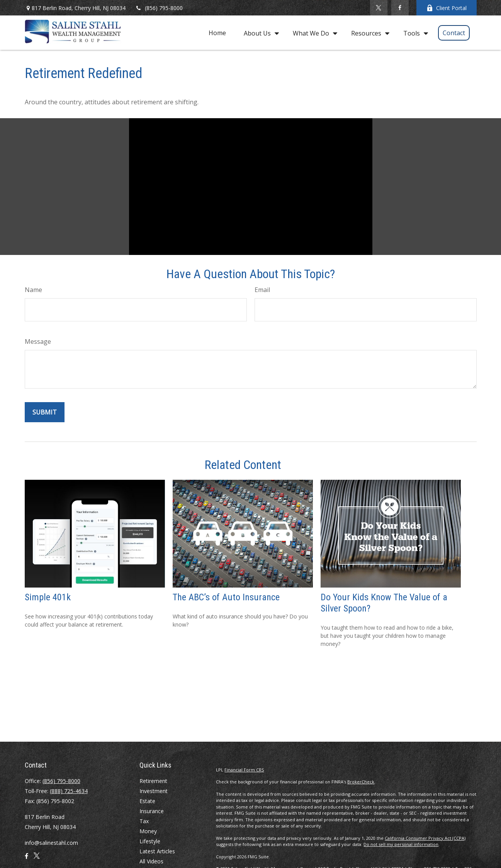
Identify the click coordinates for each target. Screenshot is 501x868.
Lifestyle (150, 841)
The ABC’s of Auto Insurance (226, 597)
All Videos (151, 861)
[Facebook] (400, 8)
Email (262, 290)
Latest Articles (157, 851)
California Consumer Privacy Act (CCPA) (425, 838)
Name (33, 290)
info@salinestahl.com (51, 843)
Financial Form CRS (244, 770)
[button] (217, 32)
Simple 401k (48, 597)
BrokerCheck (361, 782)
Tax (144, 821)
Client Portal (447, 8)
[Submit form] (45, 412)
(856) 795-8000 (159, 8)
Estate (147, 801)
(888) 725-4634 (69, 791)
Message (38, 341)
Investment (154, 791)
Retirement (153, 781)
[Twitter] (379, 8)
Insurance (152, 811)
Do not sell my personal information (401, 844)
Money (148, 831)
